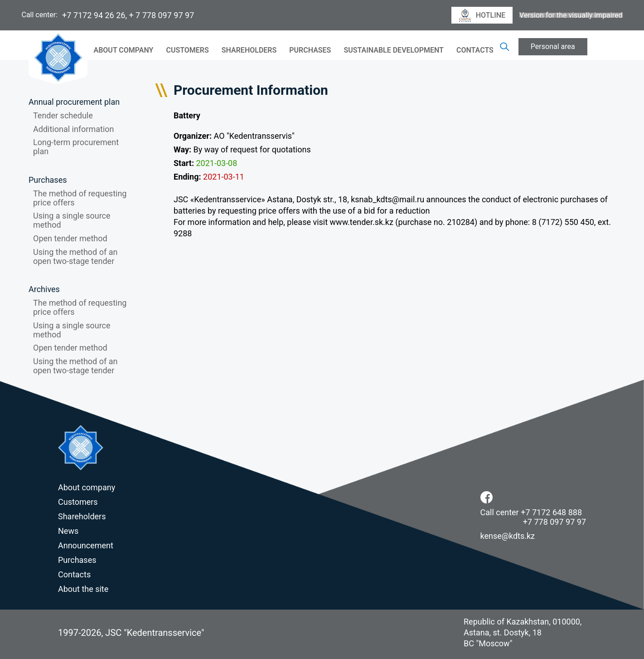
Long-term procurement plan (76, 147)
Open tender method (70, 238)
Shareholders (249, 50)
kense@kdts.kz (508, 536)
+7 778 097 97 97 (554, 522)
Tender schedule (63, 115)
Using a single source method (72, 220)
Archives (44, 289)
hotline (482, 15)
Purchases (310, 50)
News (68, 531)
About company (124, 50)
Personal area (553, 46)
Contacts (475, 50)
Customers (187, 50)
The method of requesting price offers (80, 198)
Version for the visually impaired (571, 15)
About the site (83, 589)
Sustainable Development (394, 50)
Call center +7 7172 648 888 (531, 512)
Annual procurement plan (74, 102)
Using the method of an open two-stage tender (75, 256)
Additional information (74, 129)
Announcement (86, 545)
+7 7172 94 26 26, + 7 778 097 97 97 (128, 15)
